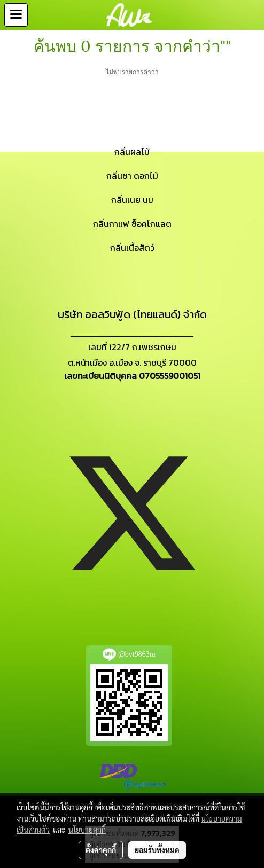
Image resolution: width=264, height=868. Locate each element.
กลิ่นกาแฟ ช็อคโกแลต (132, 224)
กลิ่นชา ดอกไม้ (132, 176)
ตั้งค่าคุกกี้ (101, 850)
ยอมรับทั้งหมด (157, 850)
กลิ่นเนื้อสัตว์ (132, 248)
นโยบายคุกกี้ (87, 830)
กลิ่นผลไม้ (132, 152)
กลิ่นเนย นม (132, 200)
